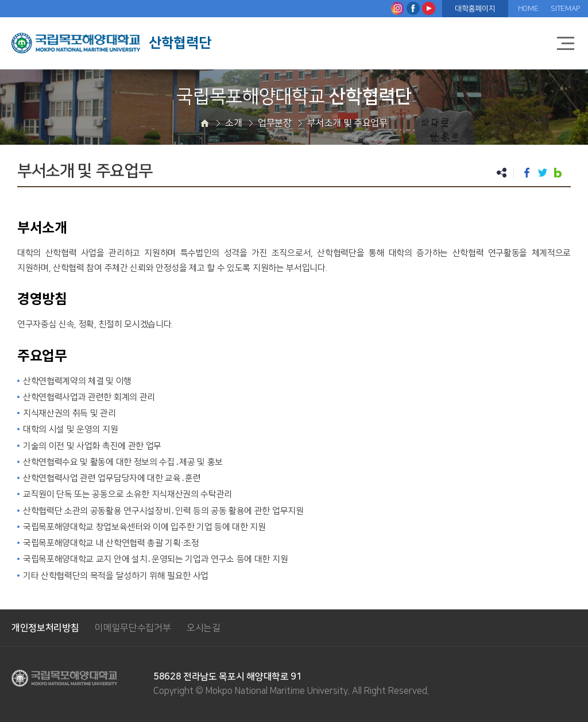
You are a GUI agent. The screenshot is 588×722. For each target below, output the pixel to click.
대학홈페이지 (475, 9)
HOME (528, 9)
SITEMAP (565, 9)
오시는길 (204, 628)
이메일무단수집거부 (133, 628)
